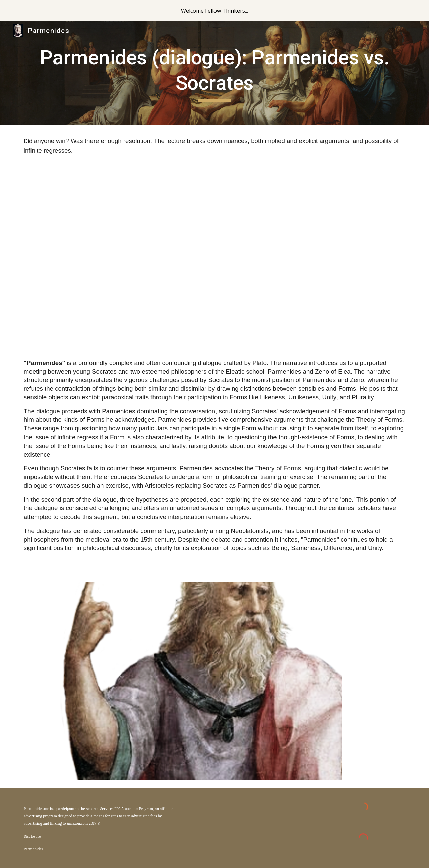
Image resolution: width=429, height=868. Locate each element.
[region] (214, 11)
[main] (214, 73)
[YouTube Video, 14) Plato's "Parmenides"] (214, 254)
